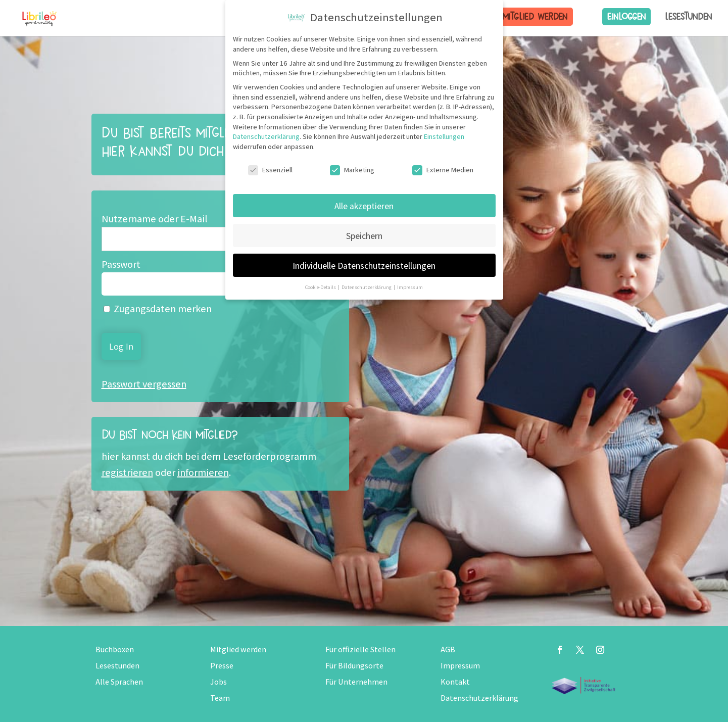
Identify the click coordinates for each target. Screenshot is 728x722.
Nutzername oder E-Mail (155, 219)
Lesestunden (689, 17)
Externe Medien (443, 170)
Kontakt (455, 682)
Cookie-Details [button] (321, 287)
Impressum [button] (410, 287)
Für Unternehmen (356, 682)
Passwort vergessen (144, 384)
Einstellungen (444, 136)
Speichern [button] (364, 236)
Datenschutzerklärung (479, 698)
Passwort (121, 264)
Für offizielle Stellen (360, 649)
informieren (203, 472)
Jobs (219, 682)
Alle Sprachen (119, 682)
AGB (448, 649)
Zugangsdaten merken (158, 309)
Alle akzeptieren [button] (364, 206)
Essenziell (270, 170)
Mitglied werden (535, 16)
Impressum (460, 666)
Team (220, 698)
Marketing (352, 170)
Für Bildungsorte (354, 666)
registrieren (127, 472)
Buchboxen (115, 649)
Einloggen (626, 16)
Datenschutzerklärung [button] (367, 287)
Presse (222, 666)
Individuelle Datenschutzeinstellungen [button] (364, 266)
